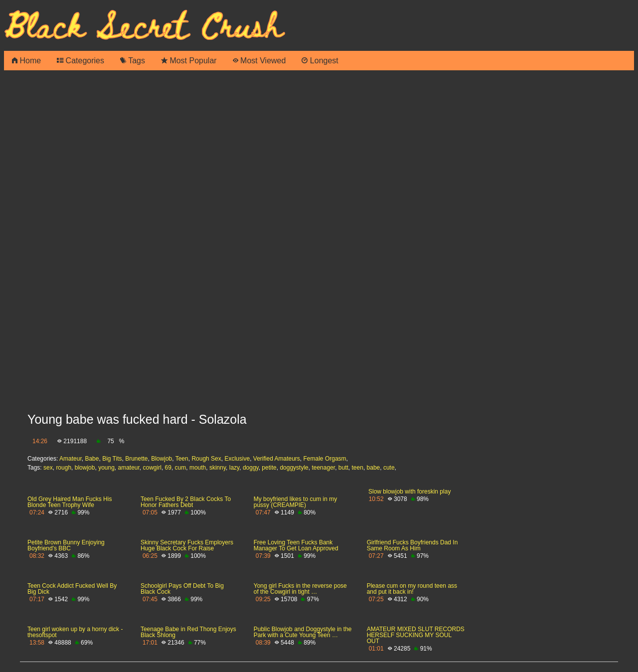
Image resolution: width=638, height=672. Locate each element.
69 (168, 468)
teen (358, 468)
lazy (234, 468)
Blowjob (161, 459)
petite (269, 468)
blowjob (85, 468)
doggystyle (294, 468)
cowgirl (152, 468)
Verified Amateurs (277, 459)
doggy (251, 468)
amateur (129, 468)
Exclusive (237, 459)
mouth (198, 468)
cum (181, 468)
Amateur (71, 459)
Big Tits (112, 459)
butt (343, 468)
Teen (182, 459)
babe (374, 468)
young (106, 468)
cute (389, 468)
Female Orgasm (325, 459)
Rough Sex (206, 459)
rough (64, 468)
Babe (92, 459)
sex (48, 468)
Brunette (136, 459)
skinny (218, 468)
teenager (323, 468)
